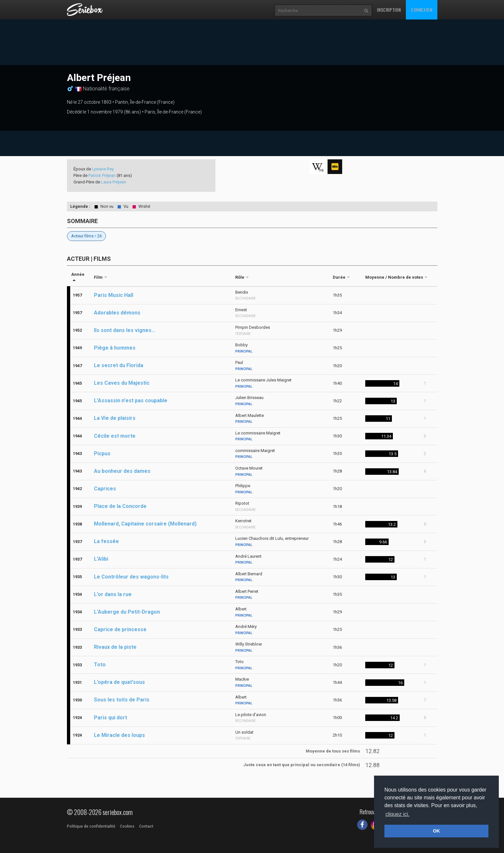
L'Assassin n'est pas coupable (131, 400)
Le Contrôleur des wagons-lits (131, 577)
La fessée (106, 541)
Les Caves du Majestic (122, 383)
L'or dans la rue (113, 594)
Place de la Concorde (120, 506)
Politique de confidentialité (91, 826)
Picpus (102, 453)
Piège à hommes (115, 348)
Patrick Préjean (102, 175)
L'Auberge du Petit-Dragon (127, 612)
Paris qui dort (110, 718)
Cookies (127, 826)
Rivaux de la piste (115, 647)
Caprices (105, 489)
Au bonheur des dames (122, 471)
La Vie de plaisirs (115, 418)
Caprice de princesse (120, 629)
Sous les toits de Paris (122, 700)
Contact (146, 826)
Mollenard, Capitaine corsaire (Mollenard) (145, 524)
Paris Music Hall (114, 295)
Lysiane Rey (103, 169)
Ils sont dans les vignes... (125, 330)
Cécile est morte (115, 436)
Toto (100, 665)
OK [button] (436, 831)
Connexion (421, 10)
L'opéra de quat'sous (119, 682)
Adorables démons (117, 313)
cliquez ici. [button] (397, 814)
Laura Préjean (114, 182)
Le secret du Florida (119, 365)
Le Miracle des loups (119, 735)
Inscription (389, 10)
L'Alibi (101, 559)
